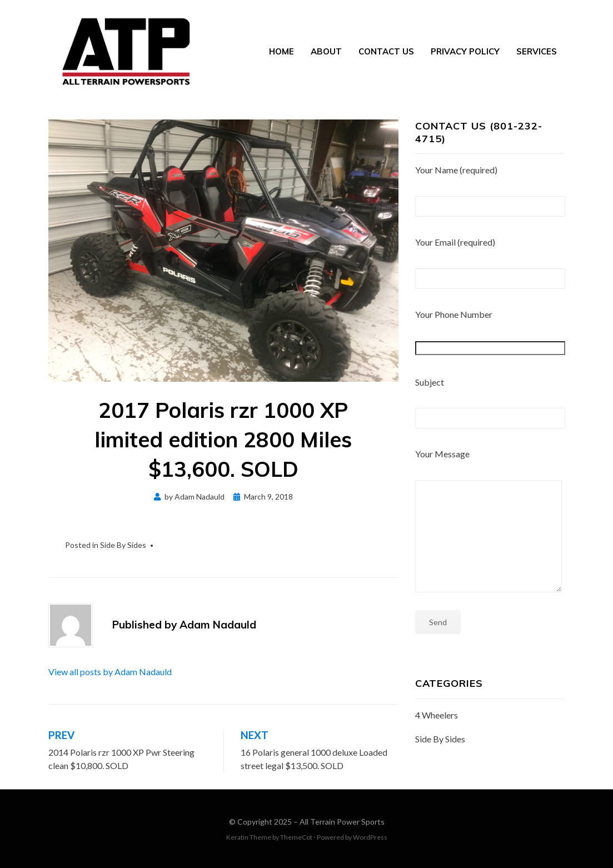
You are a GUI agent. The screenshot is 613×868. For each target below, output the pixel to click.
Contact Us (386, 51)
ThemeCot (296, 837)
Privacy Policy (465, 51)
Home (281, 51)
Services (537, 51)
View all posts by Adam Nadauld (110, 672)
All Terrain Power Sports (342, 822)
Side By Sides (123, 545)
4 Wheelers (437, 715)
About (326, 51)
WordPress (370, 837)
